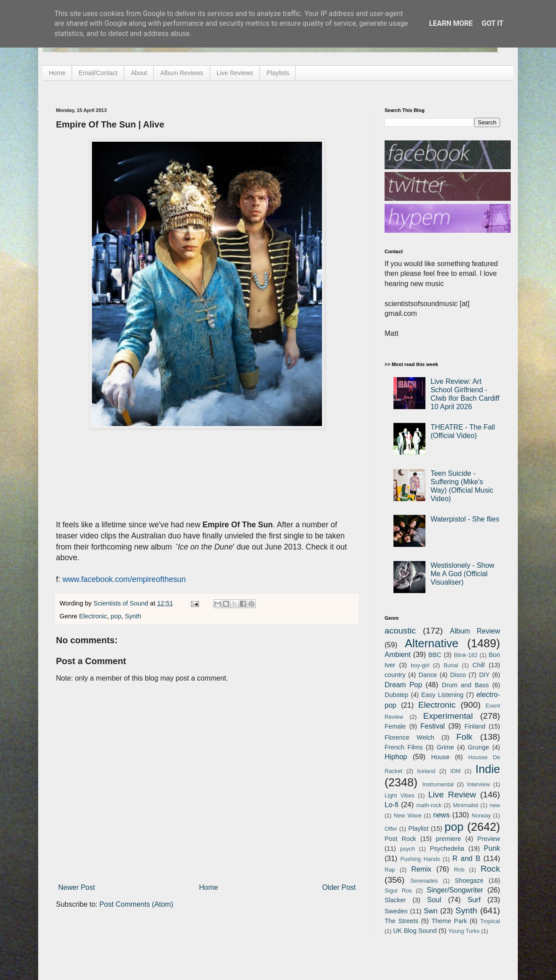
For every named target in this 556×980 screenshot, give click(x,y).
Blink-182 (466, 655)
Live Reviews (235, 73)
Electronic (93, 616)
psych (407, 849)
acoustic (400, 631)
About (139, 73)
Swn (431, 911)
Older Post (339, 887)
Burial (451, 665)
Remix (421, 869)
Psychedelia (447, 849)
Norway (481, 815)
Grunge (479, 747)
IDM (455, 771)
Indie (488, 769)
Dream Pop (403, 685)
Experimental (448, 716)
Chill (479, 665)
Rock (490, 869)
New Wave (408, 815)
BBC (435, 655)
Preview (489, 839)
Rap (390, 870)
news (441, 815)
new (495, 805)
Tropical (490, 921)
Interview (479, 784)
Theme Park (449, 921)
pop (116, 616)
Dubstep (397, 695)
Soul (434, 900)
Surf (474, 900)
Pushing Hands (420, 859)
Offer (391, 829)
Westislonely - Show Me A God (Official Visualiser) (462, 574)
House (441, 757)
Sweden (396, 911)
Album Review (475, 631)
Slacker (395, 900)
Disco (458, 675)
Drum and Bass (465, 685)
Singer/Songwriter (455, 890)
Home (57, 73)
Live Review (452, 795)
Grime (445, 747)
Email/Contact (98, 73)
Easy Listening (443, 695)
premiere (449, 839)
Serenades (424, 881)
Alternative (431, 643)
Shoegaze (469, 880)
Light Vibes (399, 795)
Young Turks (464, 931)
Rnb (459, 870)
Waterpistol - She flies (465, 519)
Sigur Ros (398, 890)
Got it (492, 23)
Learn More (451, 23)
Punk (492, 848)
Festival (432, 726)
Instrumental (438, 784)
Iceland (426, 771)
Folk (465, 737)
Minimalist (466, 805)
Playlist (418, 829)
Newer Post (77, 887)
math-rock (429, 805)
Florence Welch (409, 737)
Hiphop (396, 757)
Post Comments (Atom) (136, 904)
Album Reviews (182, 73)
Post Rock (400, 839)
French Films (404, 747)
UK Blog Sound (415, 931)
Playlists (278, 73)
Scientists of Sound (122, 603)
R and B (467, 858)
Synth (133, 616)
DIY (485, 675)
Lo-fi (391, 805)
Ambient (398, 655)
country (395, 675)
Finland (475, 726)
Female (395, 726)
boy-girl (420, 665)
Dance (428, 675)
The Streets (401, 921)
